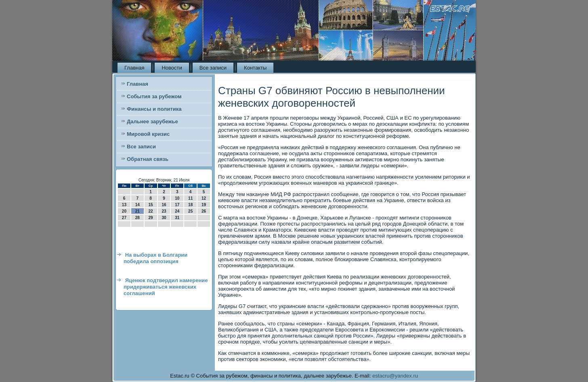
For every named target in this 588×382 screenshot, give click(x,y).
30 (164, 218)
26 (204, 211)
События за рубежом (154, 96)
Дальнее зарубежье (152, 121)
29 (151, 218)
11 (190, 198)
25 (190, 211)
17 (177, 205)
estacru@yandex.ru (395, 376)
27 (124, 218)
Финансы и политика (154, 109)
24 (177, 211)
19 (204, 205)
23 (164, 211)
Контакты (255, 68)
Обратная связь (148, 159)
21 (138, 211)
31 (177, 218)
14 (138, 205)
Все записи (213, 68)
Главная (134, 68)
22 (151, 211)
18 (190, 205)
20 (124, 211)
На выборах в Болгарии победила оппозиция (155, 258)
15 (151, 205)
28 (138, 218)
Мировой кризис (148, 134)
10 (177, 198)
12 (204, 198)
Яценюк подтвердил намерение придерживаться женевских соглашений (166, 287)
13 (124, 205)
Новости (172, 68)
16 (164, 205)
